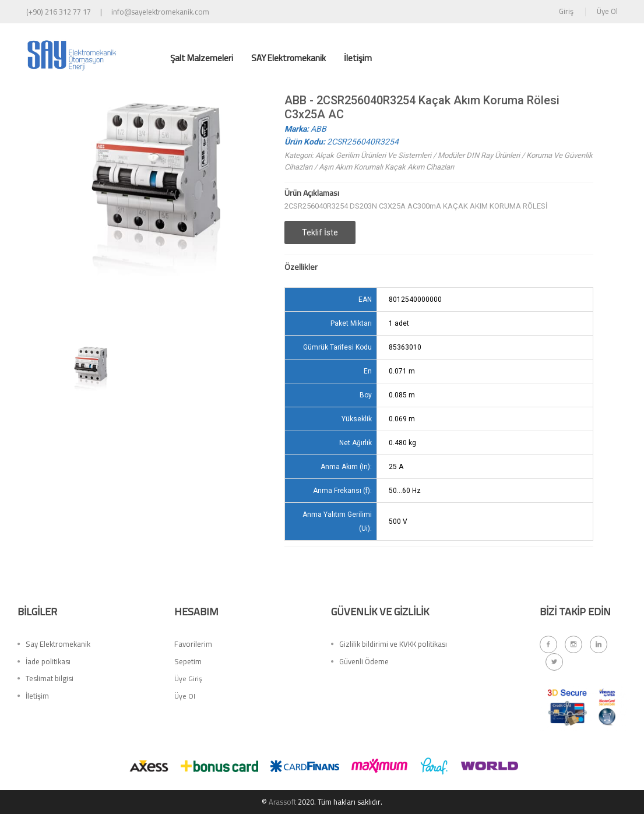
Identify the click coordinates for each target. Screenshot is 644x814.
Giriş (566, 11)
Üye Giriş (188, 681)
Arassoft (283, 802)
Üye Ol (607, 11)
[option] (92, 374)
